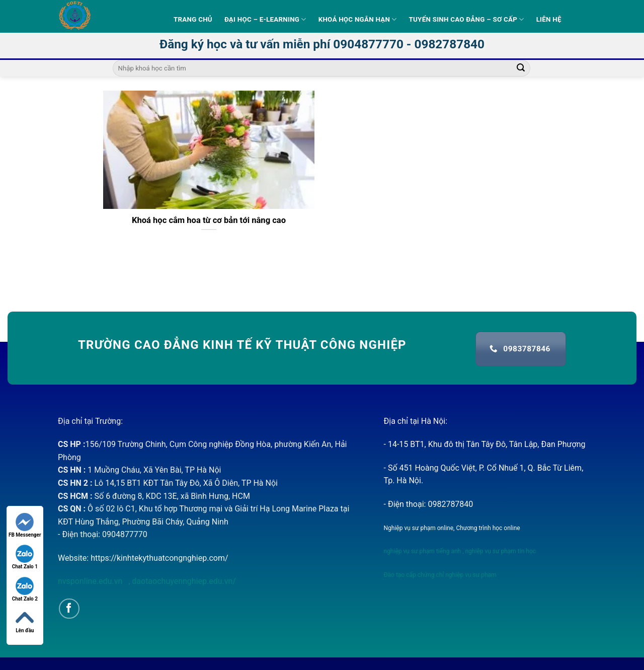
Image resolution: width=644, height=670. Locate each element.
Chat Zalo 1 (25, 557)
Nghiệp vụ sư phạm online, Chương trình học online (452, 528)
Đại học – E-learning (265, 19)
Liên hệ (549, 19)
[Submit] (521, 68)
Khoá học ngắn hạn (358, 19)
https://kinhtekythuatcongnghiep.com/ (159, 558)
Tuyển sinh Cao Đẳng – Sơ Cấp (467, 19)
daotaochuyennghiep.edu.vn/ (183, 581)
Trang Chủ (193, 19)
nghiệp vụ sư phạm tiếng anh (423, 551)
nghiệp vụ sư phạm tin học (500, 551)
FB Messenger (25, 525)
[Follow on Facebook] (69, 609)
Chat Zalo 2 (25, 589)
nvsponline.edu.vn (91, 581)
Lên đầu (25, 621)
